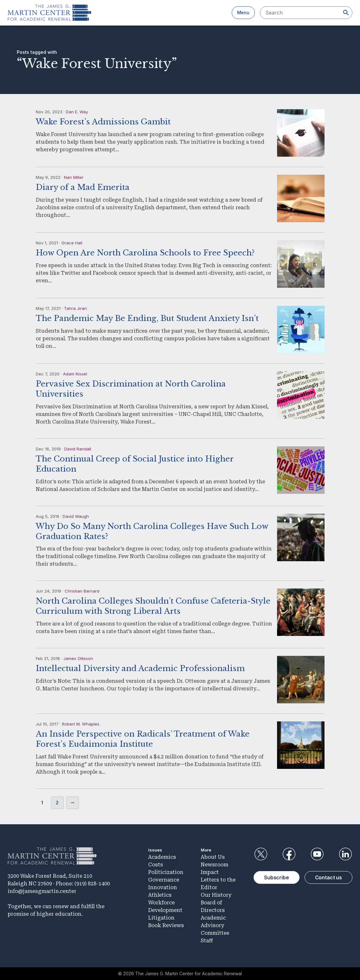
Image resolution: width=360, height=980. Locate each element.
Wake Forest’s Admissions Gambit (103, 122)
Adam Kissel (75, 374)
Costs (156, 865)
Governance (164, 880)
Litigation (161, 918)
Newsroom (215, 865)
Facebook (289, 854)
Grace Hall (72, 243)
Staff (207, 941)
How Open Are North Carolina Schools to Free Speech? (145, 253)
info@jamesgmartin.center (42, 891)
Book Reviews (166, 925)
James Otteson (78, 658)
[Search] (346, 13)
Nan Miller (74, 177)
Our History (216, 895)
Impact (210, 872)
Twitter (261, 854)
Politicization (166, 872)
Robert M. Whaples (81, 724)
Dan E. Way (77, 112)
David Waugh (76, 516)
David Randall (78, 449)
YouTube (317, 854)
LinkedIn (345, 854)
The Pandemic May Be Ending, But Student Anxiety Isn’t (147, 318)
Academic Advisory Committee (215, 925)
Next (73, 803)
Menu (243, 13)
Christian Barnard (82, 591)
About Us (213, 857)
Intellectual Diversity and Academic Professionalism (140, 668)
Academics (162, 857)
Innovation (163, 887)
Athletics (160, 895)
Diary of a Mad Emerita (83, 187)
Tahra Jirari (75, 308)
